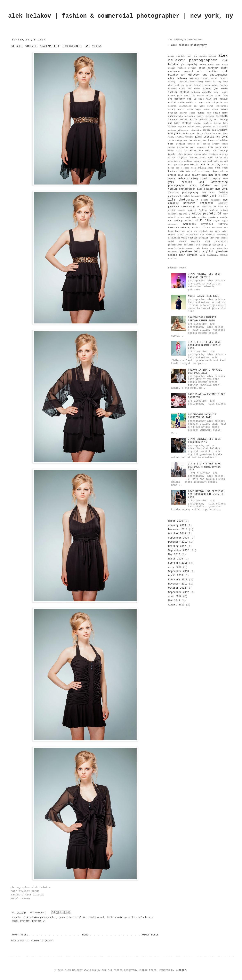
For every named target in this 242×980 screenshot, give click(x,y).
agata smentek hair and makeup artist (192, 56)
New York (214, 175)
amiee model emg (210, 65)
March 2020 (176, 521)
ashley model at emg (209, 82)
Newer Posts (20, 935)
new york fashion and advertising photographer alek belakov (198, 182)
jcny (225, 134)
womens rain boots (197, 248)
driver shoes (188, 113)
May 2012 (174, 601)
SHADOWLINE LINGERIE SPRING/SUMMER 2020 (202, 319)
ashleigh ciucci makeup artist (209, 79)
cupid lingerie (213, 103)
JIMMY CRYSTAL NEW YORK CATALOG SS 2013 (204, 276)
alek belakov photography (189, 45)
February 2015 (178, 563)
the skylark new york (207, 231)
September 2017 (179, 550)
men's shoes (183, 168)
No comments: (38, 912)
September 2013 (179, 571)
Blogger (181, 970)
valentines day (195, 235)
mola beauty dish (196, 175)
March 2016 (176, 559)
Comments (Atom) (42, 941)
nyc (225, 200)
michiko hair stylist (188, 171)
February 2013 (178, 580)
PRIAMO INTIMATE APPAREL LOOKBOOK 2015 (205, 371)
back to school (184, 85)
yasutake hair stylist (196, 252)
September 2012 (179, 592)
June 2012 (175, 596)
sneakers (213, 217)
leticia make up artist (121, 917)
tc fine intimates (212, 228)
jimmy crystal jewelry (181, 137)
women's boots (176, 248)
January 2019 (177, 525)
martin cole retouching (205, 165)
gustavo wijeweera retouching (185, 130)
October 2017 (177, 546)
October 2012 (177, 588)
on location (204, 207)
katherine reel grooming (192, 147)
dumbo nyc (204, 113)
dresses (173, 113)
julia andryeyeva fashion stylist (187, 140)
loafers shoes (197, 158)
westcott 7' (220, 245)
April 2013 (176, 575)
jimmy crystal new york (211, 137)
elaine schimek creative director (195, 116)
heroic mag (209, 130)
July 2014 (175, 567)
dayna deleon (220, 109)
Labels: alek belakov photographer (188, 154)
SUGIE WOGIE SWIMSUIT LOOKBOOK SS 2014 (56, 46)
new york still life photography (198, 198)
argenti (188, 71)
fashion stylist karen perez (185, 127)
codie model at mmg (190, 103)
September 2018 (179, 538)
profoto (25, 921)
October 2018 (177, 534)
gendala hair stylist (72, 917)
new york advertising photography (198, 177)
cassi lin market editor (198, 96)
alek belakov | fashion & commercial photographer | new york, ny (121, 16)
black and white (190, 89)
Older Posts (150, 935)
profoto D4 (39, 921)
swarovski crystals (198, 224)
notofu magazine (211, 200)
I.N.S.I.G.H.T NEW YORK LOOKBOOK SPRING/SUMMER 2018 (204, 345)
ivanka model (96, 917)
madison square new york (198, 161)
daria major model (199, 109)
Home (85, 935)
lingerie (182, 158)
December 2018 (178, 530)
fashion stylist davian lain (210, 123)
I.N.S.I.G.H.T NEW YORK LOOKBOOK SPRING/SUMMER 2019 (204, 467)
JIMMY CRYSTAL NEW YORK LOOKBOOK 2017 (204, 441)
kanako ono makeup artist (204, 144)
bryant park (175, 96)
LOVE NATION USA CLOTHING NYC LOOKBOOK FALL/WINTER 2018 (206, 495)
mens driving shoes (202, 168)
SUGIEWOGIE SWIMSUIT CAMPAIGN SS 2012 (202, 416)
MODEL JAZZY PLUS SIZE (204, 296)
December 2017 (178, 542)
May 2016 (174, 555)
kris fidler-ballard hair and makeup (202, 151)
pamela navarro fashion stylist (198, 210)
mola (180, 175)
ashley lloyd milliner (181, 82)
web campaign (204, 245)
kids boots (215, 147)
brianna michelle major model (210, 92)
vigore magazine (189, 241)
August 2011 (176, 605)
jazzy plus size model (209, 134)
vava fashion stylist (195, 238)
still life (203, 221)
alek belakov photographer (40, 917)
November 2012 (178, 584)
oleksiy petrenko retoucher (191, 203)
